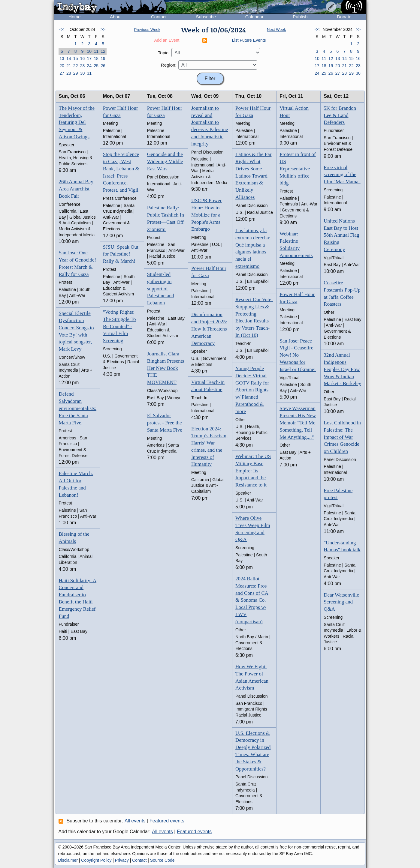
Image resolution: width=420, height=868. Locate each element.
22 (76, 66)
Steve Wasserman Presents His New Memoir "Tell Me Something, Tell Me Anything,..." (298, 423)
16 (83, 58)
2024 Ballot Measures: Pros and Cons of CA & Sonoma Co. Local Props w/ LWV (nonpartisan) (252, 600)
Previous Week (147, 30)
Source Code (162, 860)
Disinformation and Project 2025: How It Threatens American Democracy (209, 329)
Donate (344, 17)
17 (89, 58)
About (116, 17)
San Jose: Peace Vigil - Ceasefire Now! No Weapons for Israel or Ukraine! (298, 355)
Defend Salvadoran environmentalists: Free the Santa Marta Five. (78, 408)
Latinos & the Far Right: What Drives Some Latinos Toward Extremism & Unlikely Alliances (253, 176)
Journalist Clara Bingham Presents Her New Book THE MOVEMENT (166, 368)
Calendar (254, 17)
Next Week (276, 30)
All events (135, 821)
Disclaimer (68, 860)
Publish (300, 17)
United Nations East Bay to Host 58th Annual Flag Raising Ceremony (341, 235)
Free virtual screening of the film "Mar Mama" (342, 175)
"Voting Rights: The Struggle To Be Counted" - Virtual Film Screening (119, 326)
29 (76, 73)
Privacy (122, 860)
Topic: (164, 53)
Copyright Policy (96, 860)
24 (89, 66)
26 (103, 66)
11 (96, 51)
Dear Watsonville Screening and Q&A (341, 602)
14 (69, 58)
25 (96, 66)
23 (83, 66)
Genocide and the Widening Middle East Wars (165, 162)
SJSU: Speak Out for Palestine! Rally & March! (121, 254)
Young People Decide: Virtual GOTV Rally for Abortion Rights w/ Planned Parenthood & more (252, 390)
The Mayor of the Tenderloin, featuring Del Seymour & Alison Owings (77, 122)
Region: (169, 65)
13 (62, 58)
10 (89, 51)
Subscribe (206, 17)
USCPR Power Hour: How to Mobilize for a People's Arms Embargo (207, 215)
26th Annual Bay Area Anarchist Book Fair (76, 189)
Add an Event (167, 40)
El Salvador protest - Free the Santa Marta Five (165, 423)
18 (96, 58)
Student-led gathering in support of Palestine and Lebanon (161, 289)
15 (76, 58)
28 (69, 73)
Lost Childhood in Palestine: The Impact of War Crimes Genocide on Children (342, 437)
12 (103, 51)
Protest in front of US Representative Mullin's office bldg (298, 169)
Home (74, 17)
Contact (159, 17)
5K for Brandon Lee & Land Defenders (340, 115)
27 (62, 73)
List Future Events (249, 40)
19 (103, 58)
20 (62, 66)
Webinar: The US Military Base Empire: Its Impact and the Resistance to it (253, 471)
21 (69, 66)
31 (89, 73)
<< (62, 29)
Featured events (167, 821)
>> (103, 29)
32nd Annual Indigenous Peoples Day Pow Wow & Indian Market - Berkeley (342, 369)
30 (83, 73)
